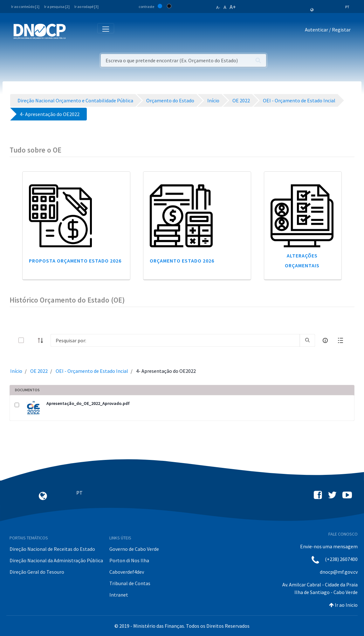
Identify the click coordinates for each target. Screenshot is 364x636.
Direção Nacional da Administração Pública (56, 560)
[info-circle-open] (325, 340)
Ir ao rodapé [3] (86, 7)
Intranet (119, 595)
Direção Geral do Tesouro (37, 572)
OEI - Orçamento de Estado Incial (92, 371)
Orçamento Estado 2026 (182, 261)
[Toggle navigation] (74, 31)
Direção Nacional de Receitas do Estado (52, 549)
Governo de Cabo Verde (134, 549)
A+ (233, 7)
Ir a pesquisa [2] (57, 7)
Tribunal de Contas (130, 583)
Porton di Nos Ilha (129, 560)
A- (218, 7)
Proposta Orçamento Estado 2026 (75, 261)
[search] (307, 340)
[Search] (175, 340)
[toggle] (31, 340)
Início (16, 371)
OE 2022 (39, 371)
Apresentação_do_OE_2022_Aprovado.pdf (88, 403)
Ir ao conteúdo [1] (25, 7)
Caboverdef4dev (127, 572)
